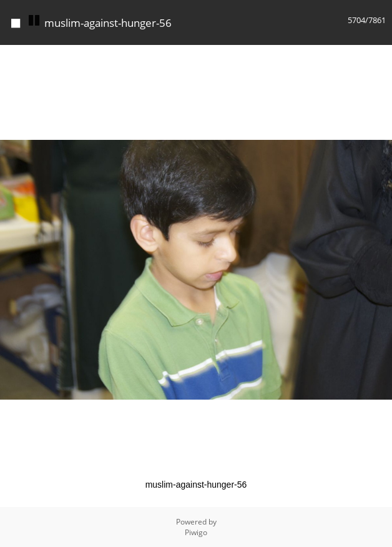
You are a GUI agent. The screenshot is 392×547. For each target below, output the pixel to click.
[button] (381, 56)
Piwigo (196, 532)
